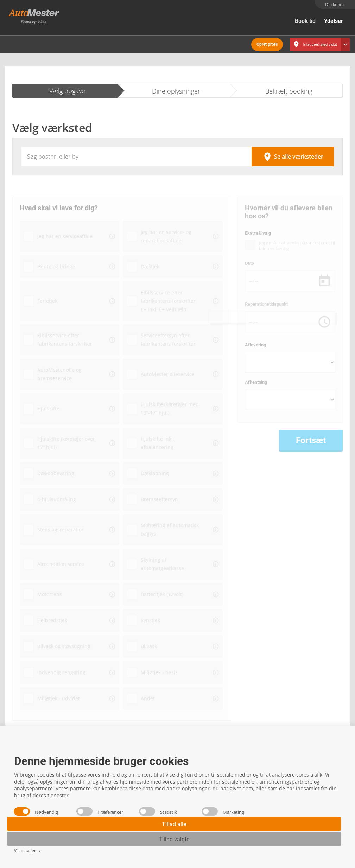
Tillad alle (174, 824)
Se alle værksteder (293, 153)
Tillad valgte (174, 839)
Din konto (334, 4)
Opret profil (267, 42)
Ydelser (334, 21)
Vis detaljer (28, 851)
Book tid (305, 21)
